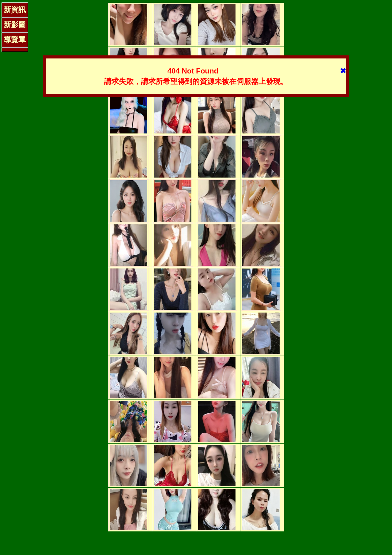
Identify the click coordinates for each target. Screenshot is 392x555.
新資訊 (15, 10)
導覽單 (15, 40)
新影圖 (15, 25)
